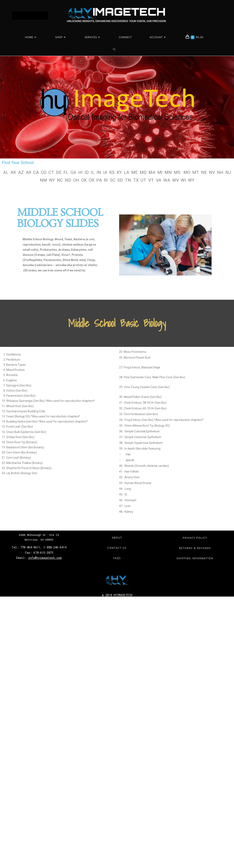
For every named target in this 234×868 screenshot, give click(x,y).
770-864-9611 (30, 547)
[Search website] (117, 50)
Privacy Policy (195, 538)
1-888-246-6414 (55, 547)
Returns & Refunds (195, 548)
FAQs (117, 558)
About (117, 538)
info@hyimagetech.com (45, 558)
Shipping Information (195, 558)
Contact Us (117, 548)
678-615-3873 (43, 553)
